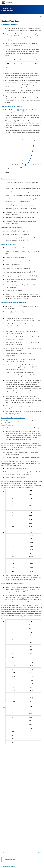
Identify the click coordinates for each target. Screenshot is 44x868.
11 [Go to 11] (4, 121)
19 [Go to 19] (4, 209)
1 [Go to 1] (3, 28)
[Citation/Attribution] (22, 866)
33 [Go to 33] (4, 276)
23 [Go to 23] (4, 231)
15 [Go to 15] (4, 192)
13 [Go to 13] (4, 183)
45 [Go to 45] (4, 348)
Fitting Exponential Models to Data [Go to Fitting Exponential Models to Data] (12, 583)
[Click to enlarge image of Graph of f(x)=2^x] (23, 153)
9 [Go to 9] (3, 110)
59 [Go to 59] (4, 472)
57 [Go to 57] (4, 458)
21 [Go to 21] (4, 218)
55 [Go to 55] (4, 431)
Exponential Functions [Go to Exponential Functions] (10, 24)
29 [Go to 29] (4, 261)
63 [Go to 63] (4, 575)
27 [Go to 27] (4, 251)
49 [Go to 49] (4, 373)
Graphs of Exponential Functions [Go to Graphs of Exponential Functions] (12, 106)
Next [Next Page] (41, 853)
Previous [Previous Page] (5, 853)
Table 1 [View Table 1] (19, 49)
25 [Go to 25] (4, 238)
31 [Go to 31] (4, 268)
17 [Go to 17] (4, 199)
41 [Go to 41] (4, 324)
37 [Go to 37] (4, 294)
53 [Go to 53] (4, 411)
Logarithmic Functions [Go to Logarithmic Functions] (9, 179)
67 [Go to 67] (4, 663)
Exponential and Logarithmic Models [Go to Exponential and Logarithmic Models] (13, 418)
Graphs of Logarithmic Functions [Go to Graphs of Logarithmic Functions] (12, 227)
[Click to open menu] (2, 16)
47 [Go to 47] (4, 359)
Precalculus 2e (7, 8)
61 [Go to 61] (4, 491)
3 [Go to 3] (3, 43)
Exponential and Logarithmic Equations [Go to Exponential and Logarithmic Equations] (14, 302)
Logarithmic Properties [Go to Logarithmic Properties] (9, 244)
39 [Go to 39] (4, 312)
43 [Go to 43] (4, 337)
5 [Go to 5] (3, 73)
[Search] (37, 16)
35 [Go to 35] (4, 285)
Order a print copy (10, 859)
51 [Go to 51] (4, 396)
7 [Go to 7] (3, 90)
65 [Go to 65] (4, 595)
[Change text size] (41, 16)
